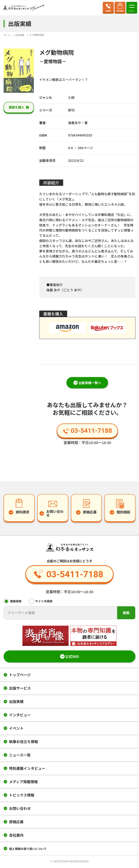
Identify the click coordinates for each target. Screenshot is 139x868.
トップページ (20, 675)
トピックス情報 (22, 796)
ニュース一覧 (20, 756)
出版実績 (16, 702)
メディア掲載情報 (23, 782)
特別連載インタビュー (27, 769)
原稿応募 (16, 822)
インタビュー (20, 716)
